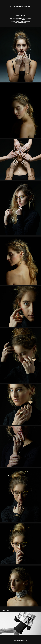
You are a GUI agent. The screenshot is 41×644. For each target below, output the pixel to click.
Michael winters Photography (21, 6)
